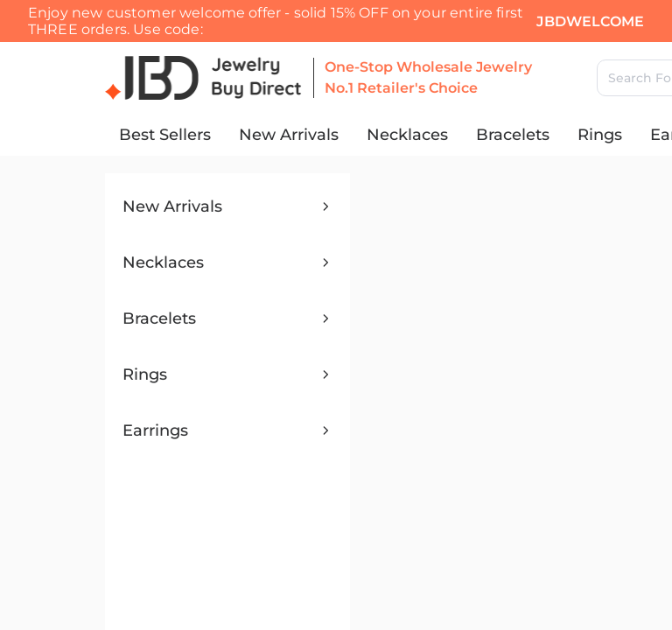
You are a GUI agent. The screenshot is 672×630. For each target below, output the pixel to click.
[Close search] (24, 147)
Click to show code (347, 69)
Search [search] (187, 171)
